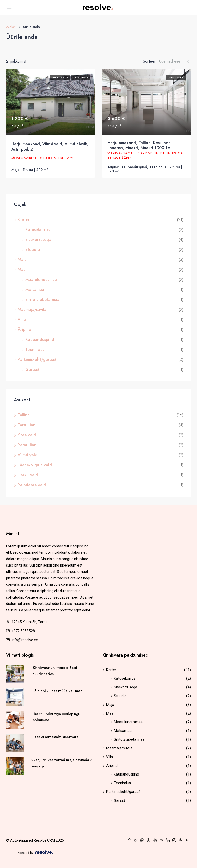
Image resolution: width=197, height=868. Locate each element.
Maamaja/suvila (32, 310)
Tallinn (24, 415)
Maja (22, 260)
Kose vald (27, 435)
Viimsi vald (28, 455)
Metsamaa (35, 290)
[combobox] (174, 61)
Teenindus (35, 349)
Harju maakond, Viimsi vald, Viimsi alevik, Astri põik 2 (50, 147)
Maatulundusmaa (41, 280)
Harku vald (28, 475)
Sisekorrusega (38, 240)
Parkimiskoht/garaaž (37, 359)
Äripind (24, 330)
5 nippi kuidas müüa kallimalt (58, 691)
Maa (22, 270)
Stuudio (33, 250)
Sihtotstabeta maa (42, 300)
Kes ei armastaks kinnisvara (56, 737)
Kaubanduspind (40, 339)
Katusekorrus (37, 230)
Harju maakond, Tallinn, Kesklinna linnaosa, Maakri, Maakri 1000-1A (139, 145)
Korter (24, 220)
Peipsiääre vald (32, 485)
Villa (22, 320)
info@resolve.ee (25, 640)
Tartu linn (27, 425)
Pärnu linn (27, 445)
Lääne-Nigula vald (35, 465)
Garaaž (32, 369)
